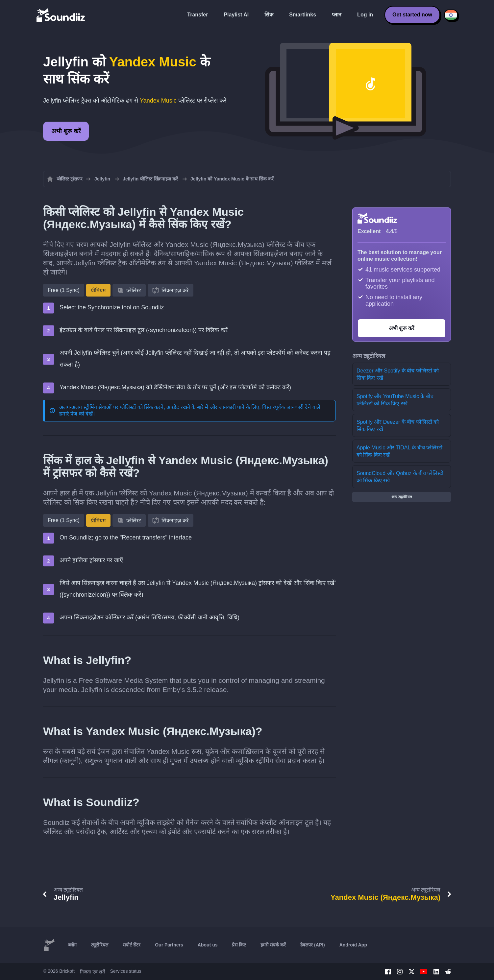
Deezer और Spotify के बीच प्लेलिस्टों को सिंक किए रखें (398, 374)
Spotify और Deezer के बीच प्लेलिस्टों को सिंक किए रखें (398, 426)
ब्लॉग (72, 945)
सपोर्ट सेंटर (132, 945)
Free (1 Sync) (64, 290)
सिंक (269, 15)
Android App (353, 945)
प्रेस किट (239, 945)
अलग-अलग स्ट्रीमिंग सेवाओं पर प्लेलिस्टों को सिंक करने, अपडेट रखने (125, 407)
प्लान (337, 15)
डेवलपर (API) (313, 945)
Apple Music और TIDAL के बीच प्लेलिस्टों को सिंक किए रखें (399, 451)
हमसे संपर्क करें (273, 945)
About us (208, 945)
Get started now (412, 15)
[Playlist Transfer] (61, 15)
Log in (365, 15)
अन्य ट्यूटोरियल (401, 497)
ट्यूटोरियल (100, 945)
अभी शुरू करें (66, 131)
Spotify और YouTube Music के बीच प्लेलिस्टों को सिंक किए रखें (395, 400)
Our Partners (169, 945)
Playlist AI (236, 15)
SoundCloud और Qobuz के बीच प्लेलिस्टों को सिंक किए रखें (400, 477)
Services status (126, 971)
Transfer (198, 15)
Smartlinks (303, 15)
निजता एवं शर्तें (92, 972)
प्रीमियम (98, 290)
